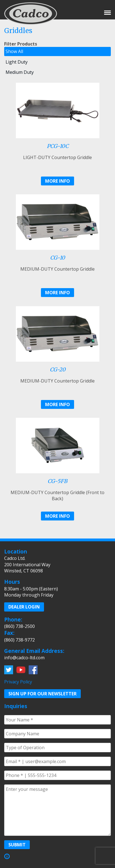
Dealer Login (24, 607)
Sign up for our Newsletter (42, 694)
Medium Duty (20, 72)
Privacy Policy (18, 682)
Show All (14, 51)
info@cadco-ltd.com (24, 658)
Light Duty (17, 62)
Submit (17, 845)
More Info (58, 181)
